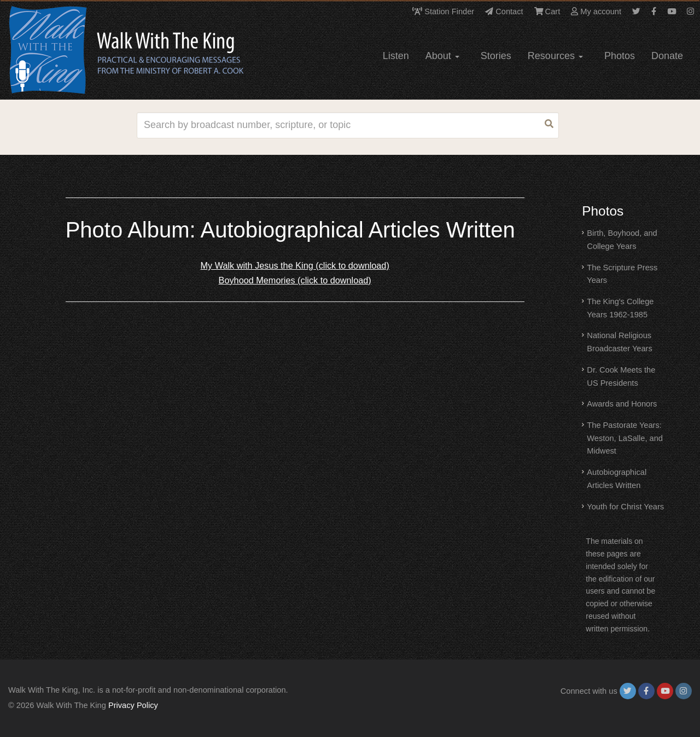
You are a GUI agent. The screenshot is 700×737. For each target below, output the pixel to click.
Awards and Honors (622, 404)
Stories (496, 56)
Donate (667, 56)
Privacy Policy (133, 705)
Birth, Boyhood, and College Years (622, 240)
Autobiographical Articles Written (617, 479)
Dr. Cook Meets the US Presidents (621, 376)
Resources (555, 56)
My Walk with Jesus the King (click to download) (295, 265)
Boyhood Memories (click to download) (295, 280)
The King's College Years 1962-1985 (620, 308)
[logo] (58, 50)
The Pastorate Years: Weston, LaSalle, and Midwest (625, 438)
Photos (620, 56)
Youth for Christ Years (625, 507)
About (442, 56)
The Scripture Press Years (622, 274)
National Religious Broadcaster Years (619, 342)
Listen (396, 56)
